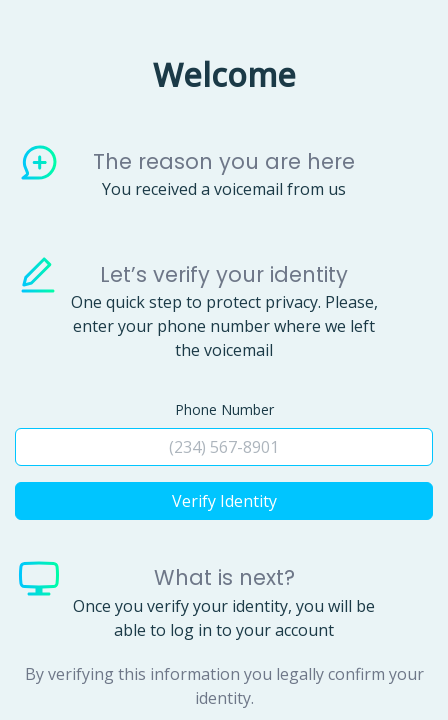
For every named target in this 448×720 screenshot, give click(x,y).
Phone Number (224, 409)
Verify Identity (224, 501)
